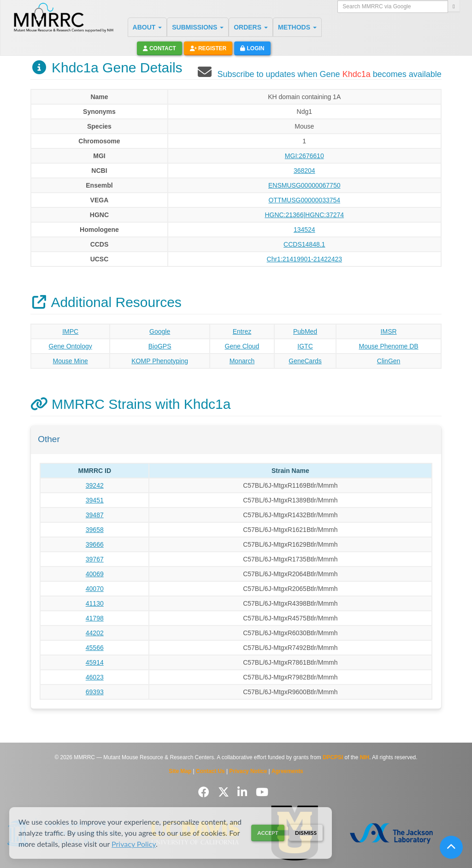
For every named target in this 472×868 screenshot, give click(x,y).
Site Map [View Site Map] (180, 771)
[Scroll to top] (451, 847)
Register (208, 48)
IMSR (389, 331)
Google (160, 331)
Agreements (287, 771)
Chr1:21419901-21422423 (304, 259)
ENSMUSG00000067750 (304, 185)
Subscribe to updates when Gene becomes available (329, 74)
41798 (95, 618)
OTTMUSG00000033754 (304, 200)
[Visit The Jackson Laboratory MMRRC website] (391, 833)
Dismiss (306, 833)
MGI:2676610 (304, 156)
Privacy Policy (134, 844)
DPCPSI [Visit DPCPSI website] (333, 757)
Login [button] (252, 48)
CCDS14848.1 (304, 244)
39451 (95, 500)
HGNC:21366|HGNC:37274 (304, 215)
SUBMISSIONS (198, 27)
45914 (95, 662)
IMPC (70, 331)
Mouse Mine (71, 361)
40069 (95, 574)
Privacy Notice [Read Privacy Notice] (248, 771)
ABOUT (147, 27)
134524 (304, 230)
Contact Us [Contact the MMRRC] (210, 771)
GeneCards (305, 361)
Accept (268, 833)
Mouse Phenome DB (388, 346)
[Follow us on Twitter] (225, 792)
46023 (95, 677)
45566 (95, 648)
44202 (95, 633)
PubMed (305, 331)
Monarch (242, 361)
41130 (95, 603)
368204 (304, 171)
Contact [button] (159, 48)
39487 (95, 515)
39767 (95, 559)
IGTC (305, 346)
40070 (95, 589)
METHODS (297, 27)
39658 (95, 530)
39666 (95, 544)
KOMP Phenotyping (160, 361)
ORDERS (251, 27)
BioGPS (160, 346)
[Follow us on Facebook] (205, 792)
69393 (95, 692)
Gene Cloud (242, 346)
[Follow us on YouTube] (262, 792)
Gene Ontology (71, 346)
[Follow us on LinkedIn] (244, 792)
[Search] (454, 6)
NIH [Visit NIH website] (365, 757)
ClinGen (389, 361)
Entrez (242, 331)
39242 (95, 485)
